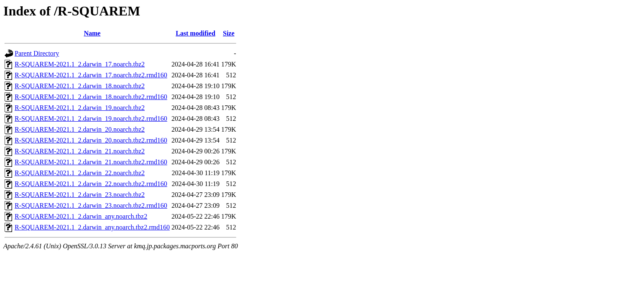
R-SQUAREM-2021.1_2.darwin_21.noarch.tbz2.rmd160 (91, 162)
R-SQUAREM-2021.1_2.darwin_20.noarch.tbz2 (80, 129)
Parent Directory (37, 53)
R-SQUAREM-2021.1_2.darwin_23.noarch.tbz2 (80, 195)
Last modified (195, 33)
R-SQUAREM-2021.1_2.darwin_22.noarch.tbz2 (80, 173)
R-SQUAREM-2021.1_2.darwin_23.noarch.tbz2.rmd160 (91, 205)
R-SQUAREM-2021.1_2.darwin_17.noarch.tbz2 (80, 64)
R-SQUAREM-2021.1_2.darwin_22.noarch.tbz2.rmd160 (91, 184)
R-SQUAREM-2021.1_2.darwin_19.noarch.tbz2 (80, 108)
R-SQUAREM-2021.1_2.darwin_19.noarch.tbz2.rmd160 (91, 119)
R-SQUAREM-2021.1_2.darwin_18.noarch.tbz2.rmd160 (91, 97)
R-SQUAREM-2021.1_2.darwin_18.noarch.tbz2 (80, 86)
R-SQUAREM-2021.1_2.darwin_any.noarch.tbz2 (81, 216)
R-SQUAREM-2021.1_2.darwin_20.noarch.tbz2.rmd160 (91, 140)
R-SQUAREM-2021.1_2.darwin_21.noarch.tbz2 (80, 151)
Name (92, 33)
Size (229, 33)
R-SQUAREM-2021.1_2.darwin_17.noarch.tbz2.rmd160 (91, 75)
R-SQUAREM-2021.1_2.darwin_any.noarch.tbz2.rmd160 (92, 227)
